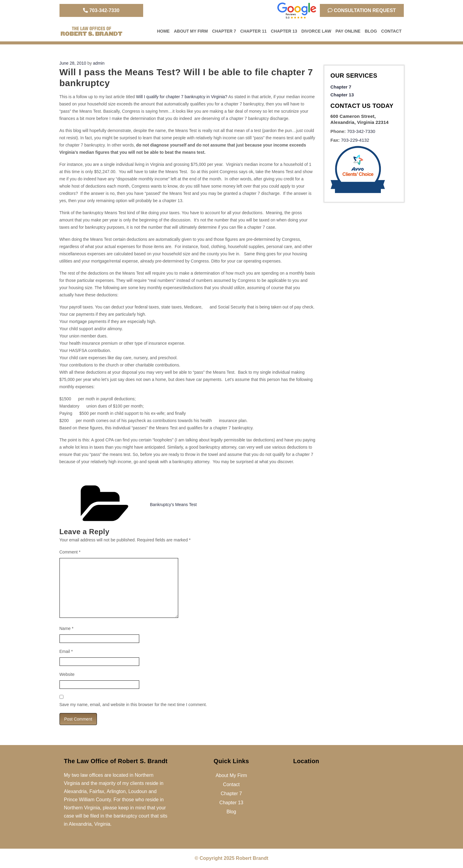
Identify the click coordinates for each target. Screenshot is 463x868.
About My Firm (191, 31)
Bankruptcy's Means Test (174, 505)
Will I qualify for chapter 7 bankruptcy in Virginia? (182, 97)
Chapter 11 (254, 31)
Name (67, 628)
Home (163, 31)
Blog (371, 31)
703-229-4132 (355, 140)
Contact (391, 31)
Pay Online (348, 31)
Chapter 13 (284, 31)
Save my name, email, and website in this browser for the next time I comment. (133, 705)
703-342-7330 (101, 10)
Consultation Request (362, 10)
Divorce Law (316, 31)
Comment (70, 552)
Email (66, 651)
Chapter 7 (224, 31)
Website (67, 674)
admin (99, 63)
